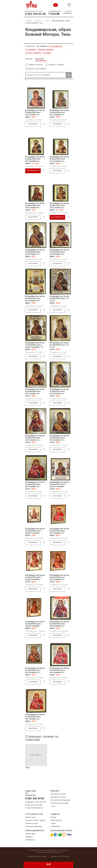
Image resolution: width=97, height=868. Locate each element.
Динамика (42, 856)
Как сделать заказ (58, 794)
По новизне (42, 46)
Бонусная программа (34, 827)
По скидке (47, 53)
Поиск (69, 75)
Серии (47, 21)
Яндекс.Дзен (30, 834)
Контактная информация (60, 800)
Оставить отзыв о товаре (35, 820)
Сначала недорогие (46, 50)
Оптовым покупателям (60, 803)
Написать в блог (32, 824)
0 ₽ (56, 5)
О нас (53, 806)
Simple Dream (63, 856)
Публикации (55, 827)
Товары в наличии (35, 65)
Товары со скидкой (56, 65)
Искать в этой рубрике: (37, 69)
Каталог (38, 21)
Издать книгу (30, 817)
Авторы (53, 817)
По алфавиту (31, 50)
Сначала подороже (33, 53)
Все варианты (33, 171)
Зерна (31, 5)
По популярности (56, 46)
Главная (29, 21)
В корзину (33, 124)
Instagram (29, 837)
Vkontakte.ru (30, 840)
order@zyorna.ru (37, 808)
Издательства (56, 820)
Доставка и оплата (58, 797)
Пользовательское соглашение (49, 853)
